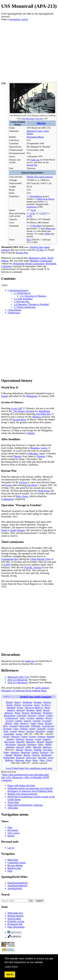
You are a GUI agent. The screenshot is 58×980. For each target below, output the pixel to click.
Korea (8, 485)
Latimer (19, 721)
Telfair (28, 747)
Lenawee (30, 739)
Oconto (6, 737)
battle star (35, 160)
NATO (7, 565)
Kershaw (30, 731)
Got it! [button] (10, 974)
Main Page (13, 860)
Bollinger (9, 760)
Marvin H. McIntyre (34, 708)
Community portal (17, 863)
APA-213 (17, 680)
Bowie (18, 713)
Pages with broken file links (21, 785)
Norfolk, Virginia (33, 567)
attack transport (46, 177)
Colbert (49, 715)
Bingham (18, 755)
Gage (16, 729)
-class (33, 177)
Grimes (51, 729)
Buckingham (10, 715)
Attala (47, 708)
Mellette (8, 723)
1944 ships (13, 808)
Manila (31, 433)
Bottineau (20, 760)
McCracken (10, 742)
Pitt (52, 752)
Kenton (10, 705)
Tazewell (20, 747)
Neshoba (38, 750)
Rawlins (27, 755)
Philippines (32, 396)
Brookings (48, 713)
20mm (48, 234)
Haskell (9, 702)
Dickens (48, 723)
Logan (38, 739)
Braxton (26, 713)
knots (33, 210)
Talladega (10, 747)
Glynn (49, 760)
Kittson (18, 705)
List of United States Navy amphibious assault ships (29, 768)
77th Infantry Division (23, 411)
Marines (18, 456)
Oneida (35, 752)
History (11, 836)
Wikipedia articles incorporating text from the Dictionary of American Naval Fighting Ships (30, 790)
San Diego (32, 485)
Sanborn (10, 739)
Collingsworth (11, 718)
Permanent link (15, 924)
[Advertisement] (29, 50)
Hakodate (33, 453)
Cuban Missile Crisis (40, 559)
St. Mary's (46, 705)
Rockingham (9, 758)
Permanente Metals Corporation (29, 264)
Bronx (28, 760)
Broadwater (36, 713)
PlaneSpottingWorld (17, 883)
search (25, 19)
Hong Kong (44, 491)
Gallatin (24, 729)
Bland (39, 710)
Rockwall (20, 758)
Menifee (49, 742)
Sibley (41, 744)
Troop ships (13, 802)
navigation (15, 19)
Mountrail (9, 750)
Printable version (16, 921)
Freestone (7, 729)
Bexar (35, 760)
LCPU (29, 216)
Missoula (37, 747)
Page (10, 827)
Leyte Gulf (17, 408)
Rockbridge (47, 755)
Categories (6, 780)
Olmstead (15, 737)
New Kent (48, 750)
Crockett (30, 718)
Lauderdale (9, 734)
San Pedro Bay (44, 414)
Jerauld (13, 731)
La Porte (10, 721)
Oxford (24, 737)
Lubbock (47, 739)
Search (5, 894)
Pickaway (44, 752)
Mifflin (48, 744)
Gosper (32, 729)
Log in (11, 848)
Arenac (20, 708)
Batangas (35, 448)
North (4, 530)
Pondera (42, 737)
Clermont (32, 715)
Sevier (51, 758)
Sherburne (32, 744)
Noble (6, 752)
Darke (34, 723)
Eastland (13, 726)
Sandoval (20, 739)
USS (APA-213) (20, 115)
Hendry (18, 702)
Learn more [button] (11, 966)
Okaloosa (15, 752)
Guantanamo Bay (10, 559)
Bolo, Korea (22, 496)
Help (10, 871)
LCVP (43, 213)
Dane (42, 760)
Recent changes (15, 865)
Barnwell (21, 710)
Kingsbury (41, 731)
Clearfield (21, 715)
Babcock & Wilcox (46, 199)
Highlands (27, 702)
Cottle (22, 718)
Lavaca (19, 734)
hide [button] (5, 285)
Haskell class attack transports (22, 794)
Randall (9, 755)
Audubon (40, 718)
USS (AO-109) (32, 119)
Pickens (33, 737)
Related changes (15, 916)
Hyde (6, 731)
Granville (42, 729)
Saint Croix (31, 758)
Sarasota (22, 744)
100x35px (41, 123)
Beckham (30, 710)
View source (14, 833)
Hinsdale (38, 702)
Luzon (44, 448)
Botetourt (9, 713)
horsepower (32, 207)
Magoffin (20, 742)
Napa (16, 723)
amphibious (44, 411)
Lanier (37, 705)
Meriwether (11, 744)
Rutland (51, 737)
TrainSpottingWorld (17, 886)
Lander (50, 731)
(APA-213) (18, 677)
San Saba (42, 758)
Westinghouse (36, 196)
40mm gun (50, 228)
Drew (5, 726)
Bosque (46, 710)
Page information (16, 927)
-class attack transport (36, 697)
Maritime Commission (41, 261)
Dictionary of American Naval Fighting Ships (24, 691)
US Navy (40, 250)
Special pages (14, 919)
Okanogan (25, 752)
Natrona (19, 750)
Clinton (41, 715)
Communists (8, 499)
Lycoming (47, 721)
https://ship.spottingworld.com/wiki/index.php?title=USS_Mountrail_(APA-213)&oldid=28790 (25, 776)
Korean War (32, 165)
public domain (42, 688)
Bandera (11, 710)
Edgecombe (24, 726)
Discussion (13, 830)
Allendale (11, 708)
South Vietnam (18, 530)
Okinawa (37, 417)
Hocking (47, 702)
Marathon (31, 742)
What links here (15, 913)
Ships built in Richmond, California (25, 805)
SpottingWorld (15, 888)
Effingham (36, 726)
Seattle (5, 396)
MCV (29, 240)
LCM (32, 213)
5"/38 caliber (36, 226)
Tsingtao (41, 456)
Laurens (28, 721)
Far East (23, 482)
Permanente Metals (35, 137)
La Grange (27, 705)
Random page (14, 868)
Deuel (41, 723)
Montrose (47, 747)
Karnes (22, 731)
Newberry (25, 723)
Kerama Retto (19, 420)
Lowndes (37, 721)
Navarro (28, 750)
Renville (36, 755)
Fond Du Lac (48, 726)
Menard (40, 742)
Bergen (49, 718)
